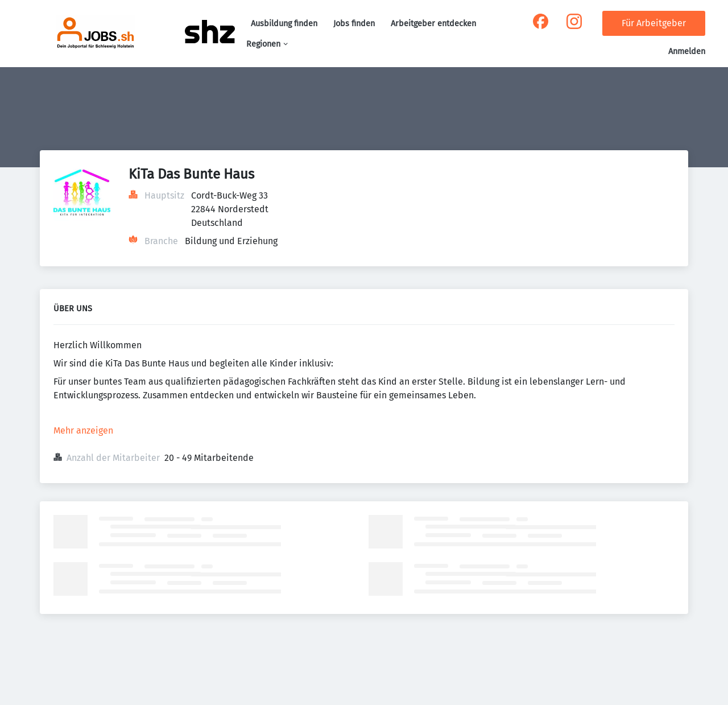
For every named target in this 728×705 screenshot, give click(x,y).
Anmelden (687, 51)
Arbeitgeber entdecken (433, 24)
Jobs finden (354, 24)
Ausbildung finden (284, 24)
